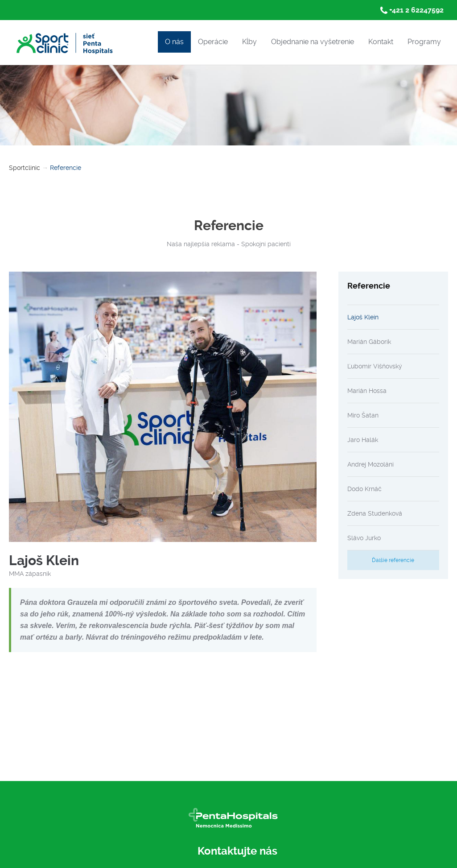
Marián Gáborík (369, 342)
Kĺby (249, 42)
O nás (174, 42)
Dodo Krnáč (364, 489)
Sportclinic (25, 168)
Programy (424, 42)
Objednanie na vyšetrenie (313, 42)
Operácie (213, 42)
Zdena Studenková (375, 513)
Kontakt (381, 42)
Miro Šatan (363, 415)
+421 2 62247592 (416, 10)
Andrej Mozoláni (371, 464)
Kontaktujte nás (237, 851)
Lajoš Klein (363, 317)
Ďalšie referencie (393, 560)
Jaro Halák (363, 440)
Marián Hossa (367, 391)
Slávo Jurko (364, 538)
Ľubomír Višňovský (375, 366)
